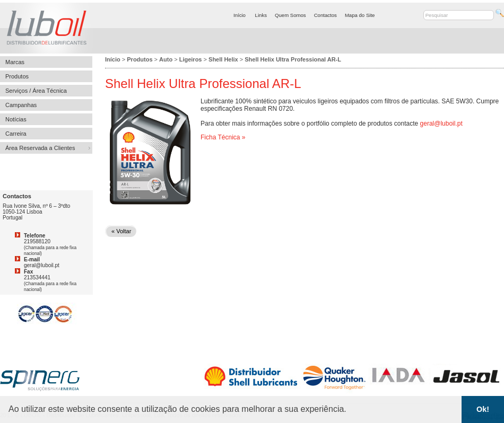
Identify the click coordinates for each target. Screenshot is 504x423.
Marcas (15, 62)
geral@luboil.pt (441, 124)
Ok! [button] (483, 409)
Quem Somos (290, 15)
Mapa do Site (360, 15)
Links (261, 15)
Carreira (16, 134)
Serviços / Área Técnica (36, 91)
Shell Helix (223, 59)
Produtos (17, 76)
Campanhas (21, 105)
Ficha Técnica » (223, 137)
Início (240, 15)
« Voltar (121, 231)
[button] (350, 410)
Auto (166, 59)
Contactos (325, 15)
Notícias (16, 119)
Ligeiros (191, 59)
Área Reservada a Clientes (40, 148)
